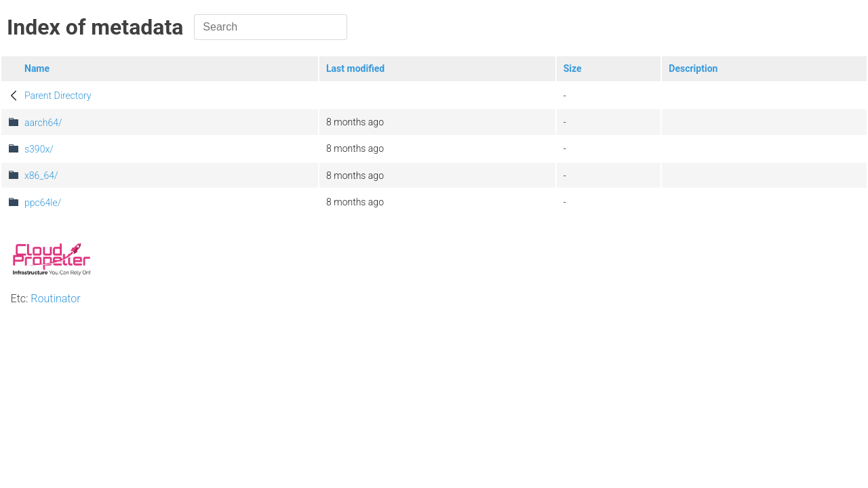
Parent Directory (58, 96)
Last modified (355, 68)
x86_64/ (41, 176)
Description (693, 68)
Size (573, 68)
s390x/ (39, 149)
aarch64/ (43, 123)
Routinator (55, 299)
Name (37, 68)
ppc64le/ (43, 203)
